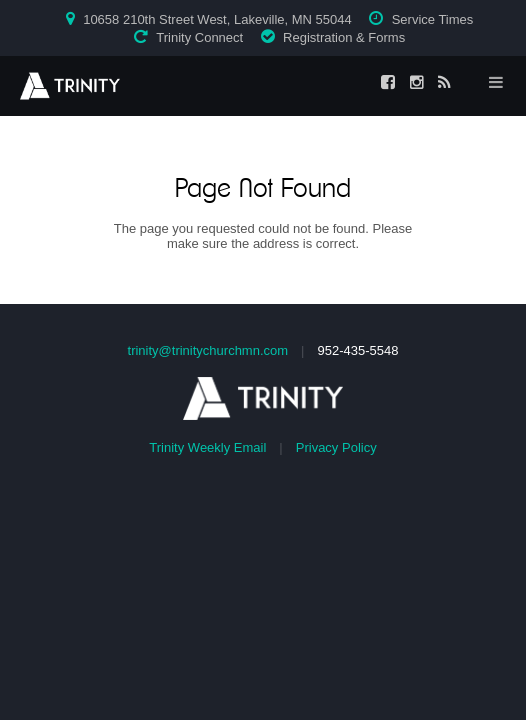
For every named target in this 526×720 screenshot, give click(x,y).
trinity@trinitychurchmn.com (208, 350)
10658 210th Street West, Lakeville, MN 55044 (217, 19)
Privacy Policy (336, 447)
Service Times (433, 19)
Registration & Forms (344, 37)
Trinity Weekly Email (207, 447)
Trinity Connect (199, 37)
